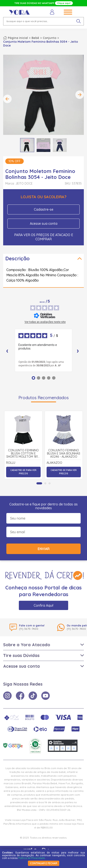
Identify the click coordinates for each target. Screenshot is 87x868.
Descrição (17, 258)
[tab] (39, 483)
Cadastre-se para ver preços (23, 472)
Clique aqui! (64, 3)
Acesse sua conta (44, 223)
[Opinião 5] (54, 378)
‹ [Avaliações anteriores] (7, 350)
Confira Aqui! (43, 605)
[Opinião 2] (39, 378)
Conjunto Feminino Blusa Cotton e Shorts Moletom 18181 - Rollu (23, 454)
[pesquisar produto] (79, 21)
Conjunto (50, 38)
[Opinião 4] (49, 378)
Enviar (44, 549)
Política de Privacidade (32, 858)
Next (80, 95)
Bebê (35, 38)
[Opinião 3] (44, 378)
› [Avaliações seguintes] (78, 350)
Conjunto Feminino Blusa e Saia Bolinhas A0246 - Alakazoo (64, 454)
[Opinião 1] (33, 378)
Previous (7, 99)
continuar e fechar (44, 863)
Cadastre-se (44, 209)
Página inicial (18, 38)
